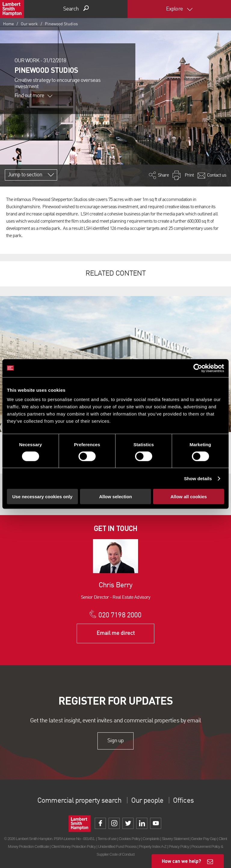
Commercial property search (79, 801)
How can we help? (182, 861)
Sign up (115, 741)
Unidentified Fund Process (117, 846)
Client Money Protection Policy (73, 846)
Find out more (33, 96)
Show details (198, 478)
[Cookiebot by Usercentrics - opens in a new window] (198, 368)
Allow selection (115, 497)
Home (8, 24)
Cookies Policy (130, 839)
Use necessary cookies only (42, 497)
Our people (147, 801)
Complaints (151, 839)
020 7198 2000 (120, 616)
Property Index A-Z (153, 846)
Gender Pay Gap (204, 839)
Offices (183, 801)
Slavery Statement (175, 839)
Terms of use (107, 839)
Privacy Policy (179, 846)
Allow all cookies (189, 497)
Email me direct (116, 633)
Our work (29, 24)
